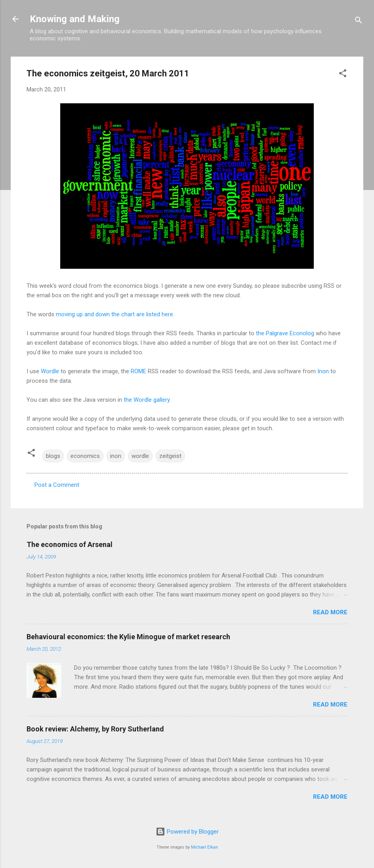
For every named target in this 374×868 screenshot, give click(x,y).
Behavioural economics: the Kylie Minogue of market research (128, 637)
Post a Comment (57, 485)
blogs (53, 456)
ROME (138, 371)
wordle (140, 456)
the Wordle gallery (147, 400)
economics (85, 456)
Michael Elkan (204, 847)
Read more (330, 612)
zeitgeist (170, 456)
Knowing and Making (75, 19)
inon (116, 456)
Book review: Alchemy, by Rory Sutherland (95, 729)
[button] (343, 75)
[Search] (359, 22)
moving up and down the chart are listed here (114, 314)
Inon (323, 371)
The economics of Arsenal (70, 544)
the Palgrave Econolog (285, 333)
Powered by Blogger (187, 832)
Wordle (50, 371)
